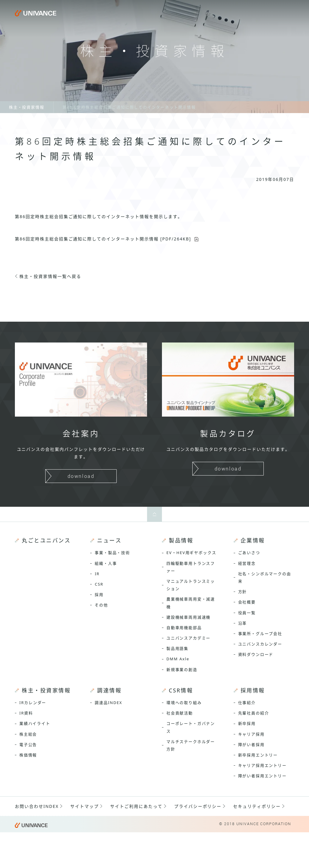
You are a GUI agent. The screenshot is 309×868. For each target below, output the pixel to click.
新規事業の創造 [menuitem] (182, 670)
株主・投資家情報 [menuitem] (46, 690)
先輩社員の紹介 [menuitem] (254, 713)
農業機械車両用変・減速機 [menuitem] (191, 603)
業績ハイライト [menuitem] (35, 723)
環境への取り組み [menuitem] (184, 703)
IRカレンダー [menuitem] (33, 703)
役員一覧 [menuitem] (247, 613)
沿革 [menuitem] (243, 623)
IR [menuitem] (97, 574)
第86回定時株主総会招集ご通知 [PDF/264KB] (103, 239)
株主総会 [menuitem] (28, 734)
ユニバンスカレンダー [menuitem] (260, 644)
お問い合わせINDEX (37, 806)
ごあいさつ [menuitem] (249, 553)
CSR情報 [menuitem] (181, 690)
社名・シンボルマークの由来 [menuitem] (265, 577)
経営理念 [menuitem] (247, 563)
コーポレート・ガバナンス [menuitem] (191, 727)
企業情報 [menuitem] (253, 540)
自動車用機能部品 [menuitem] (184, 628)
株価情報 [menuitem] (28, 755)
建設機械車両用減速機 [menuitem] (188, 617)
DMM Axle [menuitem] (178, 659)
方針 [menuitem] (243, 592)
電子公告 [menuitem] (28, 745)
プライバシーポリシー (198, 806)
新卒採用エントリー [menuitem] (258, 755)
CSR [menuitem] (99, 584)
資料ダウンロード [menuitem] (256, 654)
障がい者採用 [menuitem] (251, 745)
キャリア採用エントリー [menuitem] (262, 765)
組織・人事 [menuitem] (106, 563)
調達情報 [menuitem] (109, 690)
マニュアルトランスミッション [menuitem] (191, 585)
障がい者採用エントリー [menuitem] (262, 776)
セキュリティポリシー (257, 806)
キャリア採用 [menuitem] (251, 734)
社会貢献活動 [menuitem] (180, 713)
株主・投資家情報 (27, 107)
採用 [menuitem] (99, 595)
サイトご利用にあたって (136, 806)
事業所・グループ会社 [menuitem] (260, 634)
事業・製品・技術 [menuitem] (112, 553)
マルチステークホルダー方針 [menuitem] (191, 745)
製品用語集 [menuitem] (177, 648)
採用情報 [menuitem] (253, 690)
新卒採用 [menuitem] (247, 723)
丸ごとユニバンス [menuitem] (46, 540)
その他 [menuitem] (101, 605)
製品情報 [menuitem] (181, 540)
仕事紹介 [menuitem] (247, 703)
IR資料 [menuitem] (26, 713)
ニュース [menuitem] (109, 540)
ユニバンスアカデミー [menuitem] (188, 638)
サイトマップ (85, 806)
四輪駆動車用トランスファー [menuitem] (191, 567)
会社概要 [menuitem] (247, 602)
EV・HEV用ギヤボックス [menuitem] (191, 553)
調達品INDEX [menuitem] (108, 703)
